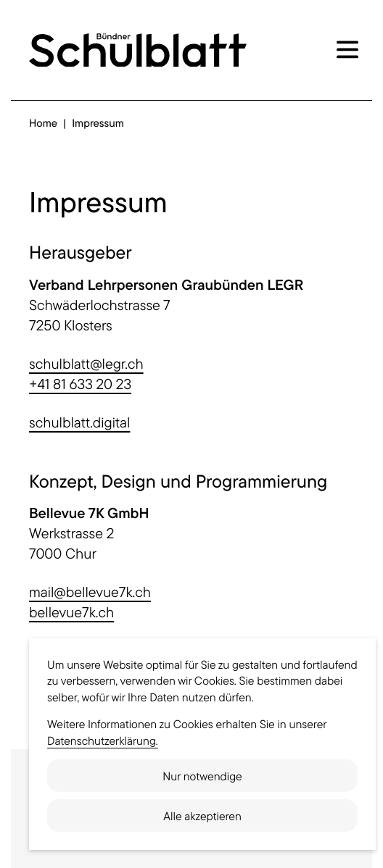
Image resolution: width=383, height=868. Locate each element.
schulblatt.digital (79, 422)
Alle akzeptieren (202, 816)
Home (43, 123)
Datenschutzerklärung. (103, 740)
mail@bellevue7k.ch (90, 592)
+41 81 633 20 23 (80, 384)
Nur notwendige (202, 776)
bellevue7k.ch (71, 612)
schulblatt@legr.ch (86, 363)
